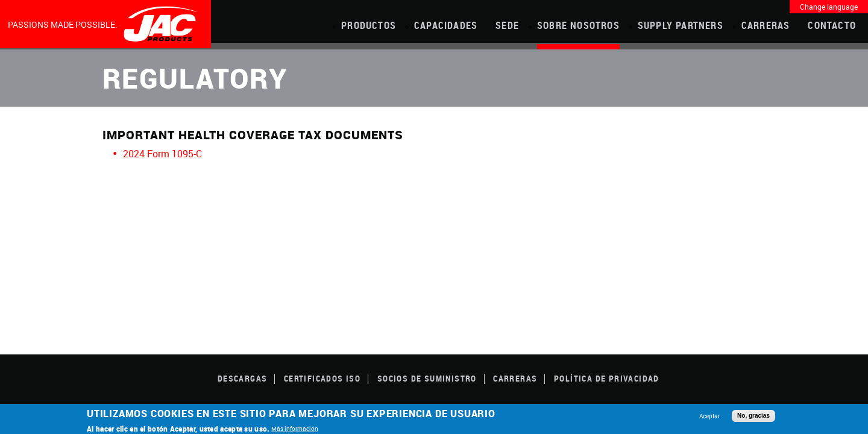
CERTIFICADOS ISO (322, 378)
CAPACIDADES (446, 25)
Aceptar (709, 416)
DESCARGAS (243, 378)
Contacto (832, 25)
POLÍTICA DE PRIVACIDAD (607, 378)
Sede (507, 25)
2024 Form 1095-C (162, 154)
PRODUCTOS (369, 25)
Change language (829, 7)
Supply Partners (681, 25)
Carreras (766, 25)
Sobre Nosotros (578, 25)
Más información (295, 429)
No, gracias (753, 416)
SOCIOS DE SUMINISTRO (427, 378)
